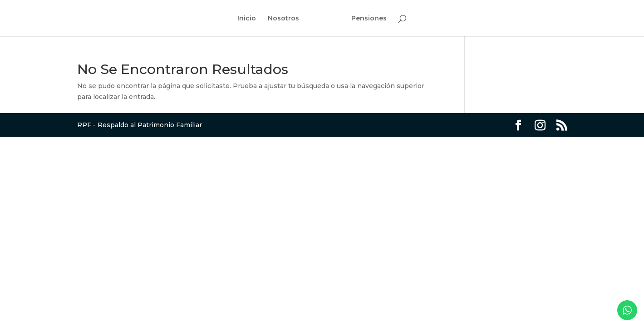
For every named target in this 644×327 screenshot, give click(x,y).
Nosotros (283, 19)
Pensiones (369, 19)
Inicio (247, 19)
